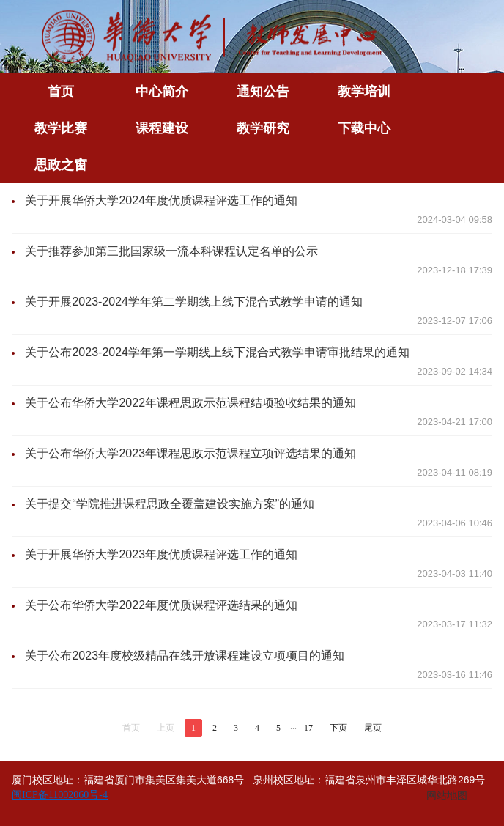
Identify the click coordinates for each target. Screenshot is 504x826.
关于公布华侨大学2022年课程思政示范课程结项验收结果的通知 (190, 403)
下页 (338, 728)
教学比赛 (61, 128)
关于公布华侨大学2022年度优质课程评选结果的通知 (161, 605)
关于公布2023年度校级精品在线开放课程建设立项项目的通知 (185, 656)
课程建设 (162, 128)
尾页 (373, 728)
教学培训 (364, 92)
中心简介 (162, 92)
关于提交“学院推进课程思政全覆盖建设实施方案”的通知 (170, 504)
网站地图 (447, 795)
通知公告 (263, 92)
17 (308, 728)
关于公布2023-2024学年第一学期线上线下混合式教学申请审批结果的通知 (217, 352)
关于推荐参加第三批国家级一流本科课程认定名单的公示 (171, 251)
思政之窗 (61, 165)
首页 (61, 92)
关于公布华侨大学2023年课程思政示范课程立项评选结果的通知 (190, 453)
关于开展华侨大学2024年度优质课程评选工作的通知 (161, 200)
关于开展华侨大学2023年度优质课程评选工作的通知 (161, 554)
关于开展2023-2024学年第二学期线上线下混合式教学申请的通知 (194, 302)
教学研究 (263, 128)
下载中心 (364, 128)
